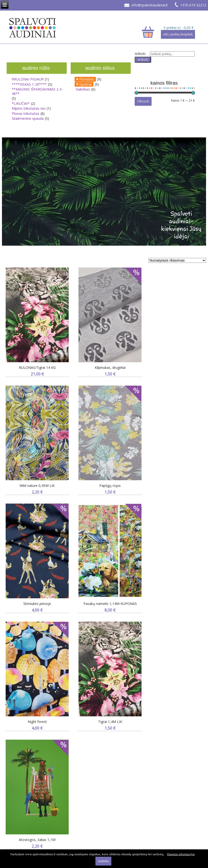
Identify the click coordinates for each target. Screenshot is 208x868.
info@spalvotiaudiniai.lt (150, 5)
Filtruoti (143, 101)
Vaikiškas (83, 89)
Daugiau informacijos (181, 854)
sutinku (103, 861)
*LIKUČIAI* (21, 103)
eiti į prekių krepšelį (178, 34)
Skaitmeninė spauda (28, 118)
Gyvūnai (85, 84)
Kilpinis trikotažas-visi (29, 108)
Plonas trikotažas (26, 114)
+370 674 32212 (193, 5)
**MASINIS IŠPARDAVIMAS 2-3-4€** (37, 91)
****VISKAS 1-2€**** (29, 84)
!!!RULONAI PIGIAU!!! (28, 79)
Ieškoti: (140, 54)
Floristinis (87, 79)
